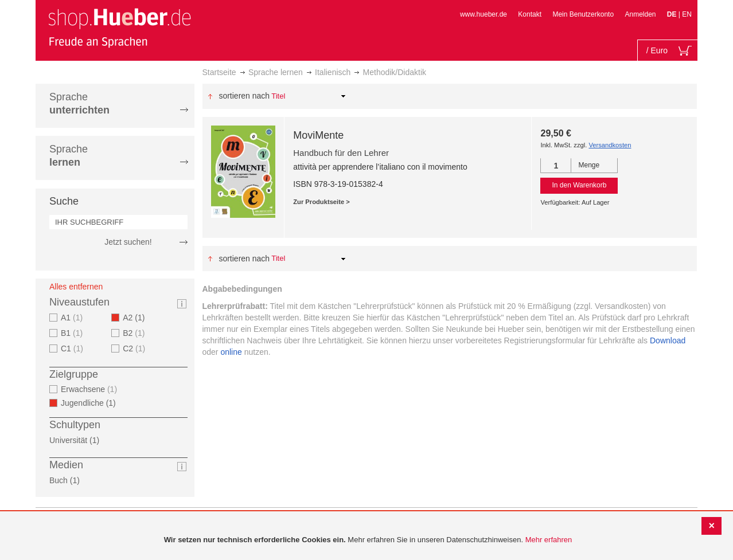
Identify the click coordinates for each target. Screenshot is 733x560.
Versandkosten (610, 145)
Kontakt (530, 14)
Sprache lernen (276, 72)
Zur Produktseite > (321, 202)
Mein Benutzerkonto (583, 14)
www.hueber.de (484, 14)
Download (668, 340)
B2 (135, 333)
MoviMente (318, 135)
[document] (368, 540)
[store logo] (119, 28)
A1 (73, 318)
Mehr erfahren (549, 540)
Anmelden (640, 14)
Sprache (79, 103)
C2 (135, 348)
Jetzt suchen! (128, 242)
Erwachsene (90, 389)
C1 (73, 348)
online (231, 352)
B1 (73, 333)
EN (687, 14)
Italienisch (333, 72)
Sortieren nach (244, 96)
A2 (137, 318)
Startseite (219, 72)
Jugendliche (92, 403)
